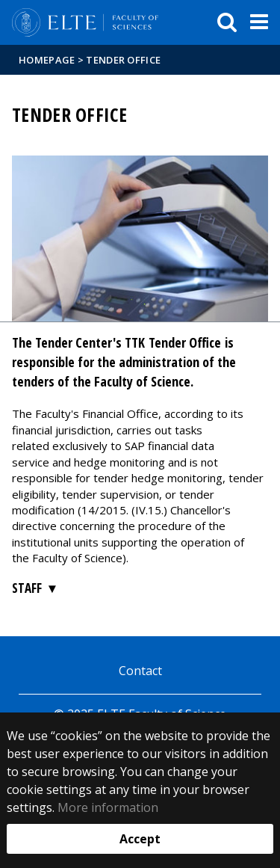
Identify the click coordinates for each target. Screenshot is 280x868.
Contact (140, 671)
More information (108, 807)
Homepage (48, 60)
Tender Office (123, 60)
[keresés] (227, 22)
